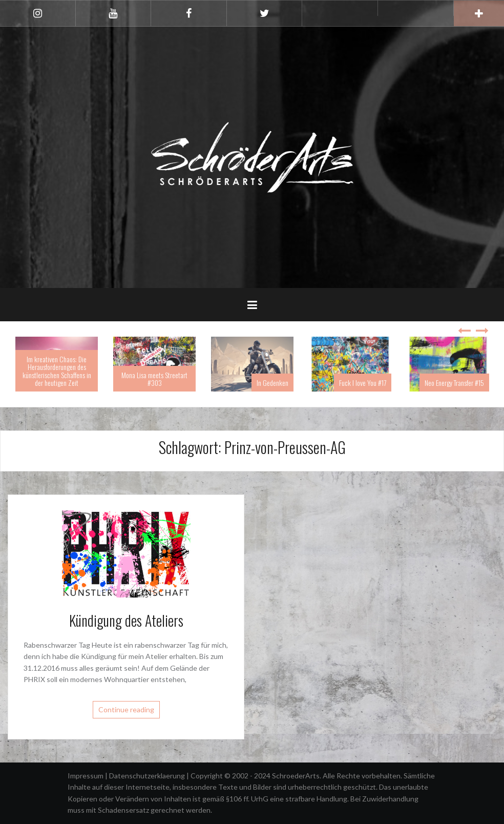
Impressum (86, 776)
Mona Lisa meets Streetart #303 (154, 379)
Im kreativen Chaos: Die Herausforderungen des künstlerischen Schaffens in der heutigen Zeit (57, 371)
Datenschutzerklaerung (148, 776)
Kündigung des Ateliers (126, 620)
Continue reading (126, 709)
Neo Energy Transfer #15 (454, 383)
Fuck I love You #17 (363, 383)
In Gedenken (272, 383)
